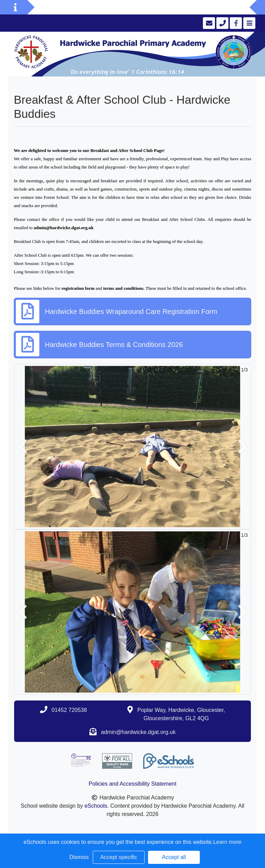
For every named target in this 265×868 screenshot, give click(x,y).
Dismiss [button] (79, 857)
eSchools (96, 806)
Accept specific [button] (119, 857)
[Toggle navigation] (249, 23)
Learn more (227, 842)
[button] (22, 447)
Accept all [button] (174, 857)
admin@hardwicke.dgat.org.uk (138, 732)
